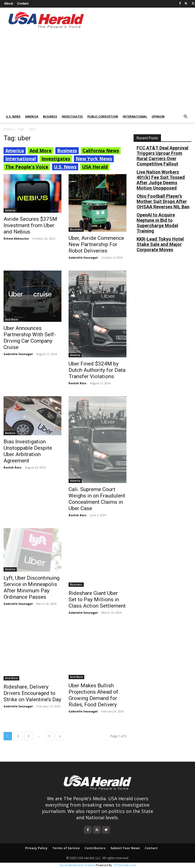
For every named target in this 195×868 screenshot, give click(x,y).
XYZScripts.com (125, 865)
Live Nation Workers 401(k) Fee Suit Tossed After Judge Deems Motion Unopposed (161, 180)
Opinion (158, 116)
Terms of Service (66, 848)
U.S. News (13, 116)
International (135, 116)
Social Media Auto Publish (77, 865)
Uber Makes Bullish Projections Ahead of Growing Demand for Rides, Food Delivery (93, 695)
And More (40, 151)
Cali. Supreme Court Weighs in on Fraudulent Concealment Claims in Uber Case (97, 499)
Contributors (95, 848)
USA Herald (95, 167)
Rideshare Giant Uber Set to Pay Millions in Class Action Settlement (97, 599)
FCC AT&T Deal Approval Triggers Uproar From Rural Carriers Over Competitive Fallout (162, 156)
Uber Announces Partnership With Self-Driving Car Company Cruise (30, 338)
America (32, 116)
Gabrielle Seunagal (83, 257)
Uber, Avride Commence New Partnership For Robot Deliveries (96, 244)
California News (101, 151)
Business (50, 116)
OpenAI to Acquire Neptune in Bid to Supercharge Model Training (157, 223)
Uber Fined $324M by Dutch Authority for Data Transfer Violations (97, 370)
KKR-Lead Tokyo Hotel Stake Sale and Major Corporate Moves (160, 244)
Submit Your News (125, 848)
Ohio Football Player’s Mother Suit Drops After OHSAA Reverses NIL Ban (163, 201)
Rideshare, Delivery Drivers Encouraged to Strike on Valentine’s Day (32, 693)
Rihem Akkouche (16, 238)
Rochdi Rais (77, 383)
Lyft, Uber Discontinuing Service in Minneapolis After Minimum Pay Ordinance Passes (31, 587)
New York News (94, 159)
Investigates (72, 116)
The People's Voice (27, 167)
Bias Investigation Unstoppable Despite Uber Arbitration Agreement (28, 451)
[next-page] (60, 736)
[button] (185, 117)
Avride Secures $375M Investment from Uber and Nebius (30, 225)
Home (8, 129)
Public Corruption (103, 116)
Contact (23, 4)
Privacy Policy (36, 848)
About (9, 4)
